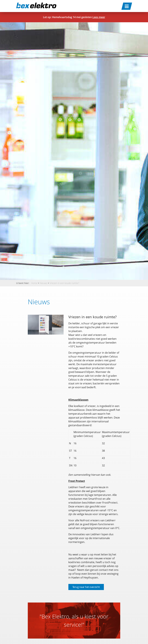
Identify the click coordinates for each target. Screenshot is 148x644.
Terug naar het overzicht (86, 587)
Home (34, 283)
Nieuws (44, 283)
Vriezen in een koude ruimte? (64, 283)
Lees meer (99, 17)
